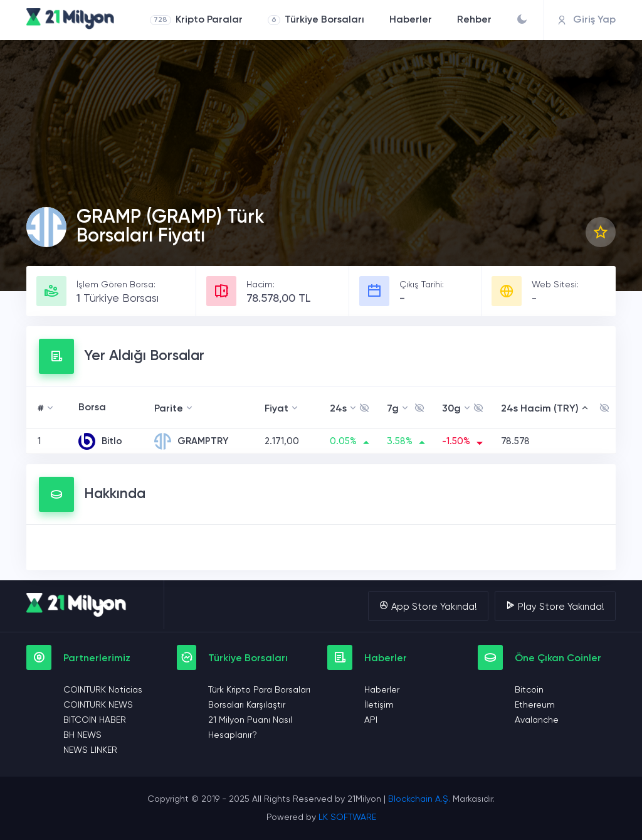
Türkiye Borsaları (316, 20)
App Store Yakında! (428, 606)
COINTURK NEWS (98, 705)
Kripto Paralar (196, 20)
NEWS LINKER (90, 750)
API (371, 720)
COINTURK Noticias (103, 690)
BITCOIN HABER (95, 720)
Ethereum (535, 705)
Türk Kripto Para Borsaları (259, 690)
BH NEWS (82, 735)
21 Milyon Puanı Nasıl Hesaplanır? (250, 728)
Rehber (474, 20)
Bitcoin (529, 690)
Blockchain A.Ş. (419, 799)
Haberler (411, 20)
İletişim (379, 705)
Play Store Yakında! (555, 606)
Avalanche (537, 720)
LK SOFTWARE (347, 817)
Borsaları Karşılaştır (247, 705)
